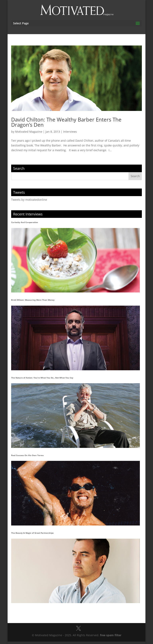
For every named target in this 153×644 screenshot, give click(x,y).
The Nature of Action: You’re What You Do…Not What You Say (42, 378)
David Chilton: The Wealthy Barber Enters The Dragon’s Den (66, 122)
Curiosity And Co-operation (25, 222)
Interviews (70, 132)
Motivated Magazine (29, 132)
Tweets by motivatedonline (29, 200)
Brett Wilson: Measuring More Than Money (33, 300)
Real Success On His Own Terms (27, 455)
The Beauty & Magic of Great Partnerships (32, 533)
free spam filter (111, 635)
